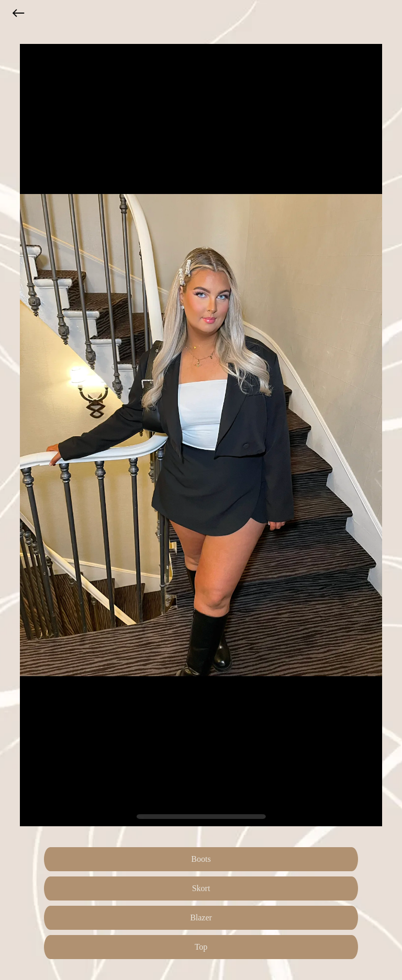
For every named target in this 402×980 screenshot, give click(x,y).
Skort (201, 888)
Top (201, 947)
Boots (201, 859)
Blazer (201, 918)
